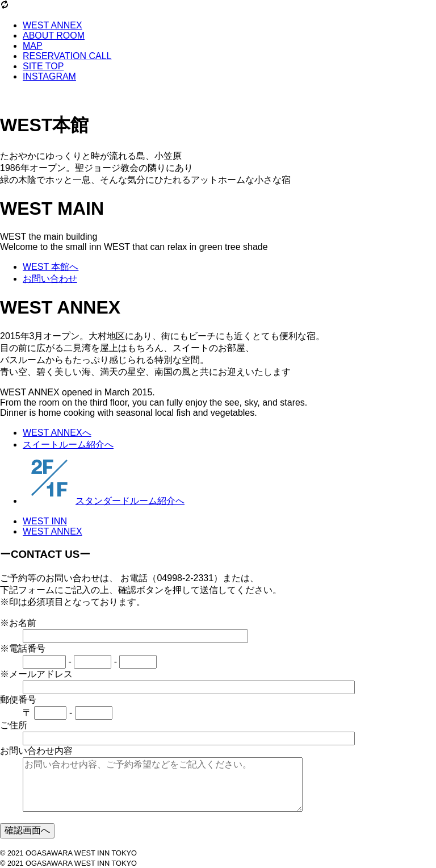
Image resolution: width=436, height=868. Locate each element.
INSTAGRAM (49, 76)
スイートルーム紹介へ (68, 445)
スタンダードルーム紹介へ (104, 501)
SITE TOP (43, 66)
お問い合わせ (50, 279)
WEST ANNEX (53, 25)
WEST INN (45, 521)
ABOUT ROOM (54, 36)
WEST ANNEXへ (57, 433)
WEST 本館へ (51, 267)
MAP (33, 46)
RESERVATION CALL (67, 56)
